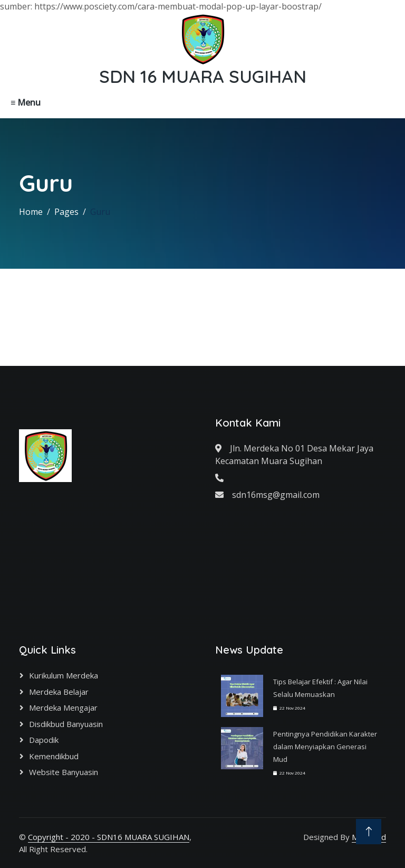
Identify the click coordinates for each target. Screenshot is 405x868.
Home (31, 212)
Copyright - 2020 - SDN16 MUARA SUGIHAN (109, 837)
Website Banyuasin (64, 772)
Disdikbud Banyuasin (66, 724)
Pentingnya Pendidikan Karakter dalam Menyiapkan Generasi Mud (325, 747)
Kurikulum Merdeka (64, 675)
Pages (66, 212)
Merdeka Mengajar (63, 707)
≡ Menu (26, 102)
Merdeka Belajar (59, 692)
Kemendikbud (54, 756)
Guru (100, 212)
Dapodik (44, 740)
